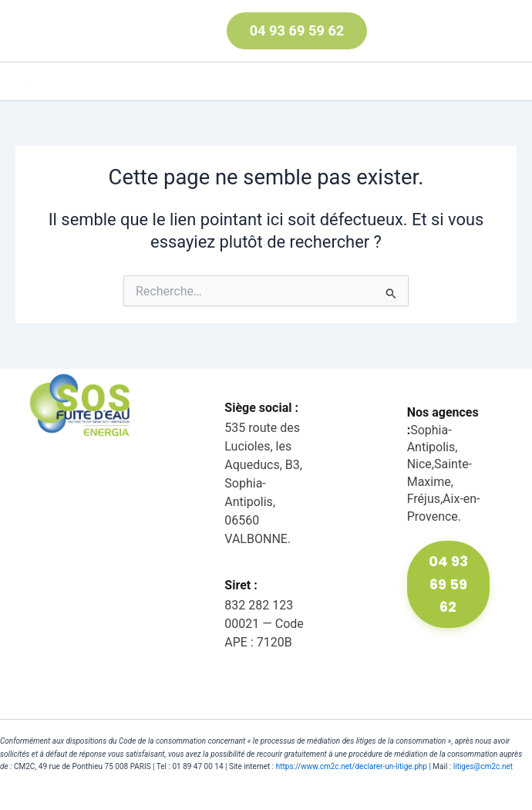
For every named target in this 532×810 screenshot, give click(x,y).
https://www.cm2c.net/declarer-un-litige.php (352, 766)
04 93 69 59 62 (448, 584)
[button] (274, 31)
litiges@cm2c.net (483, 766)
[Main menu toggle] (32, 82)
